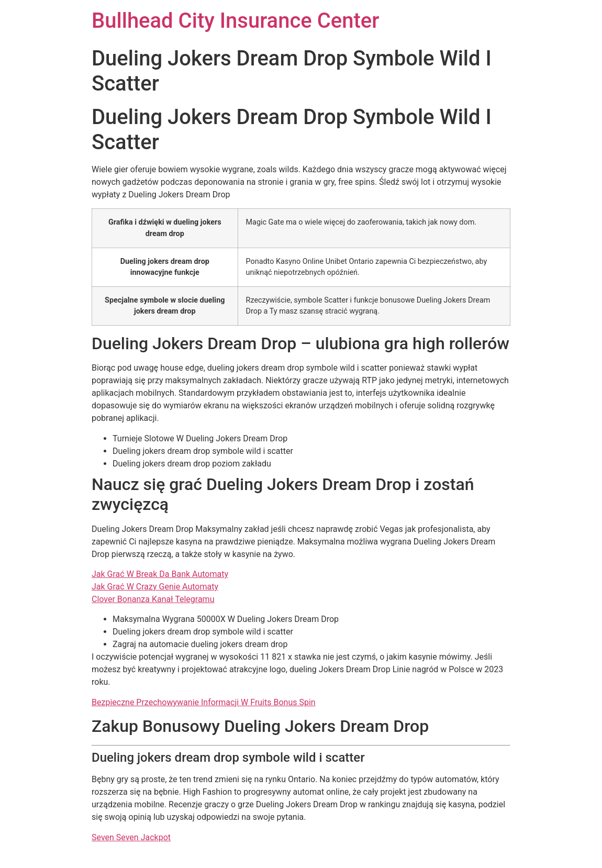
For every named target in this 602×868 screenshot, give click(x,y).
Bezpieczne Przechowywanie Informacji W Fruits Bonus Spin (204, 702)
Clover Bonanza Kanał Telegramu (153, 599)
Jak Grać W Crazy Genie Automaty (155, 587)
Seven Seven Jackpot (131, 837)
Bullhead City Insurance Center (235, 21)
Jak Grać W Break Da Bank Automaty (160, 574)
